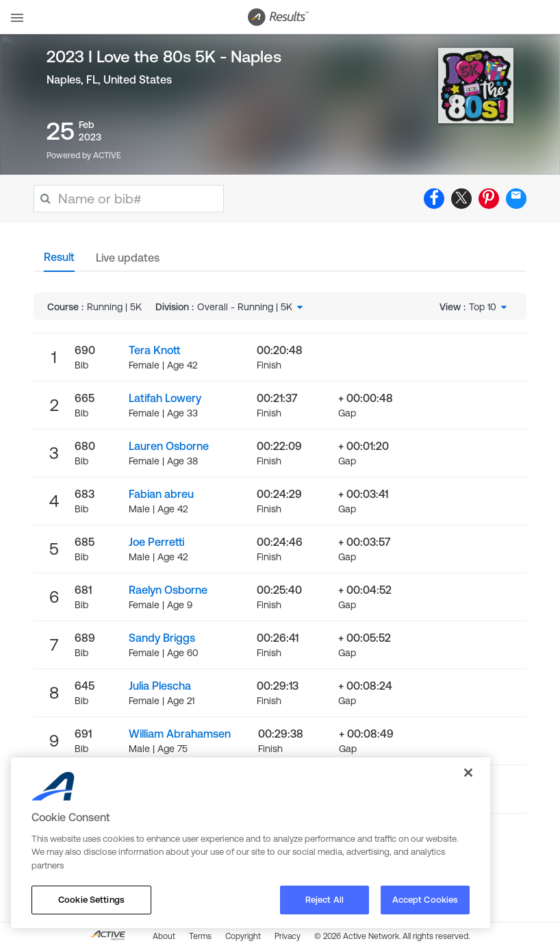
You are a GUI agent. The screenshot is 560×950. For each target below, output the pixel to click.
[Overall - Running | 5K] (251, 307)
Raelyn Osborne (168, 590)
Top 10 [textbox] (483, 307)
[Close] (468, 773)
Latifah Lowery (165, 398)
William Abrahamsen (180, 734)
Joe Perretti (156, 542)
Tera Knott (154, 350)
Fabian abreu (161, 494)
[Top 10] (489, 307)
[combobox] (251, 307)
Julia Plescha (160, 686)
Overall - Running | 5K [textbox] (245, 307)
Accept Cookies (425, 900)
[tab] (59, 261)
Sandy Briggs (162, 638)
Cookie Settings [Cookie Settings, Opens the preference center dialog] (91, 900)
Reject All (324, 900)
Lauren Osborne (169, 446)
